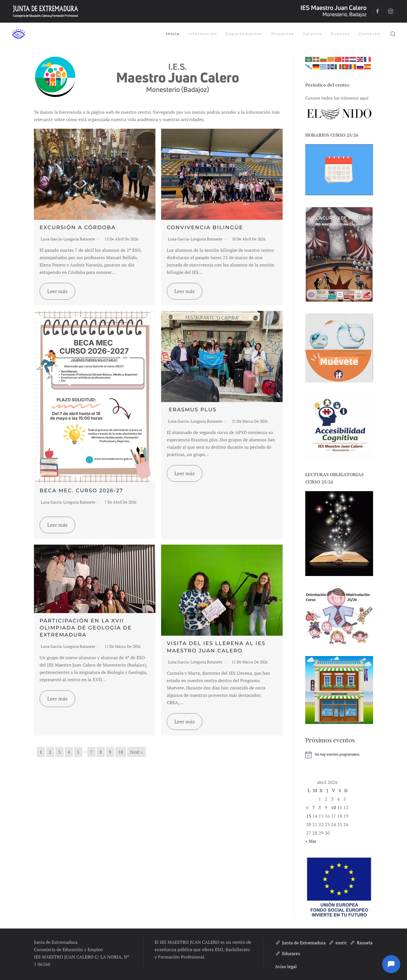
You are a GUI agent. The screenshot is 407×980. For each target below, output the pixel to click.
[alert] (339, 755)
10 (121, 752)
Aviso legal (286, 966)
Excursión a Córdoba (78, 227)
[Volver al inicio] (18, 34)
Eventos (340, 34)
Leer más (57, 291)
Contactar (370, 34)
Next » (137, 752)
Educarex (288, 953)
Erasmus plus (192, 410)
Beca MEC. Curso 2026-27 (81, 491)
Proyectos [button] (283, 34)
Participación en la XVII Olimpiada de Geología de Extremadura (86, 628)
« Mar (311, 841)
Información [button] (203, 34)
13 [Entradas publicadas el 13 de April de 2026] (309, 816)
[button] (393, 34)
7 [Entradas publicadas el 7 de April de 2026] (314, 807)
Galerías (313, 34)
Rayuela (361, 943)
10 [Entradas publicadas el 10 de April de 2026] (334, 807)
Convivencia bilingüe (205, 227)
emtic (338, 943)
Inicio (173, 34)
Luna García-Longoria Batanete (68, 239)
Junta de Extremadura (300, 943)
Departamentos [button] (244, 34)
